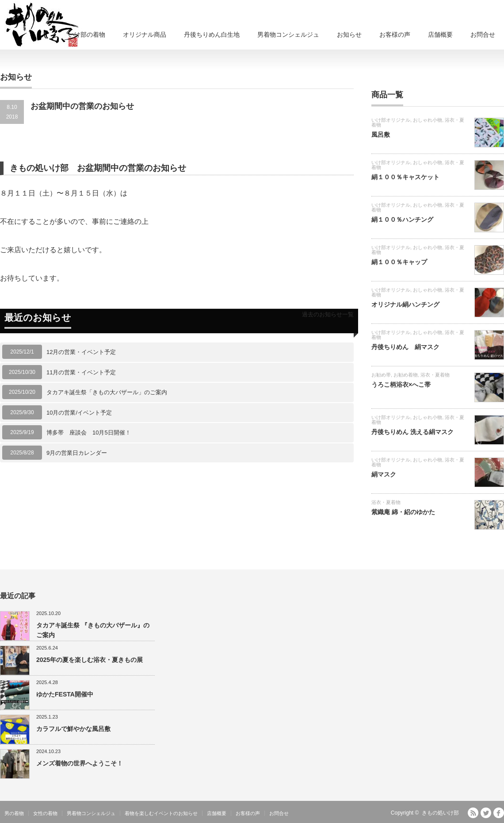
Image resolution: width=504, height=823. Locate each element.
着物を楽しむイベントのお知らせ (161, 813)
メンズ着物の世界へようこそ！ (80, 763)
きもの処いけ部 (440, 813)
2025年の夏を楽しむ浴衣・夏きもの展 (90, 660)
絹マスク (384, 474)
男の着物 (14, 813)
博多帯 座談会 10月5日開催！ (89, 433)
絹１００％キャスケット (405, 177)
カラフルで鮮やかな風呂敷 (73, 729)
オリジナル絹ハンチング (405, 304)
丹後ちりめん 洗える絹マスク (412, 432)
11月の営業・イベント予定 (81, 372)
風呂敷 (381, 135)
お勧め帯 (381, 375)
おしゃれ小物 (428, 120)
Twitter (486, 813)
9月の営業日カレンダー (77, 453)
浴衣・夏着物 (435, 375)
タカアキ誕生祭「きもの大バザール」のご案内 (107, 392)
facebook (499, 813)
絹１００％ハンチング (402, 219)
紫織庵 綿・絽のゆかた (403, 512)
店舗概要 (440, 35)
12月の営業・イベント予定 (81, 352)
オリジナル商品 (145, 35)
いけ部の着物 (87, 35)
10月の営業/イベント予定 (79, 413)
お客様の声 (395, 35)
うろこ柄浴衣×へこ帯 (401, 385)
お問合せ (483, 35)
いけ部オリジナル (391, 120)
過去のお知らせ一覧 (328, 314)
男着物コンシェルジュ (288, 35)
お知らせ (349, 35)
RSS (473, 813)
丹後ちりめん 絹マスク (405, 347)
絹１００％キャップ (399, 262)
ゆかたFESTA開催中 (65, 694)
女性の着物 (45, 813)
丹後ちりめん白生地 (212, 35)
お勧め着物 (406, 375)
